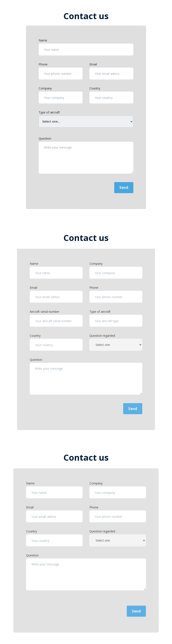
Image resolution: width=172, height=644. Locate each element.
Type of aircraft (49, 112)
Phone (43, 64)
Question (45, 138)
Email (93, 64)
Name (43, 40)
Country (95, 88)
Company (45, 88)
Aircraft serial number (44, 318)
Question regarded (102, 342)
